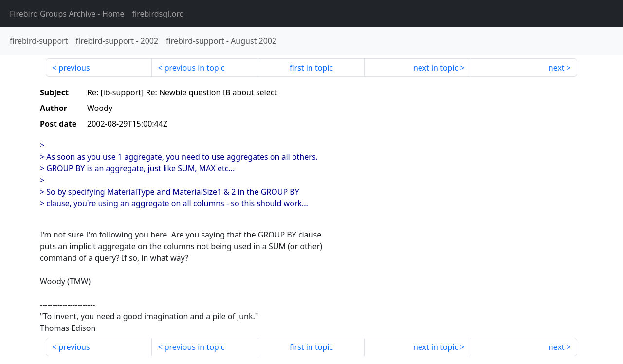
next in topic (436, 68)
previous (74, 68)
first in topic (311, 68)
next (557, 68)
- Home (67, 14)
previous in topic (195, 68)
